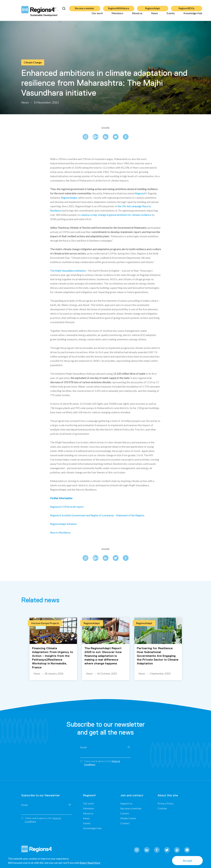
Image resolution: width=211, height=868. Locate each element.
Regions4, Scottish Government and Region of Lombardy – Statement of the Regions (97, 515)
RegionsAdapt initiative (63, 524)
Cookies (162, 808)
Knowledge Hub (193, 15)
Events (171, 15)
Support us (126, 803)
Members (117, 15)
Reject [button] (83, 863)
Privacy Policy (166, 803)
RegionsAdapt (153, 7)
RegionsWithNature (119, 7)
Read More (94, 863)
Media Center (128, 818)
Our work (97, 15)
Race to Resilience (60, 532)
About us (137, 15)
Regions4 (140, 193)
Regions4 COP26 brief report (67, 507)
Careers (125, 813)
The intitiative (68, 271)
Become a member (85, 7)
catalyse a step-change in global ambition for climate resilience (116, 215)
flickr (187, 850)
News (155, 15)
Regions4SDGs (187, 7)
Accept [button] (188, 861)
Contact (125, 823)
